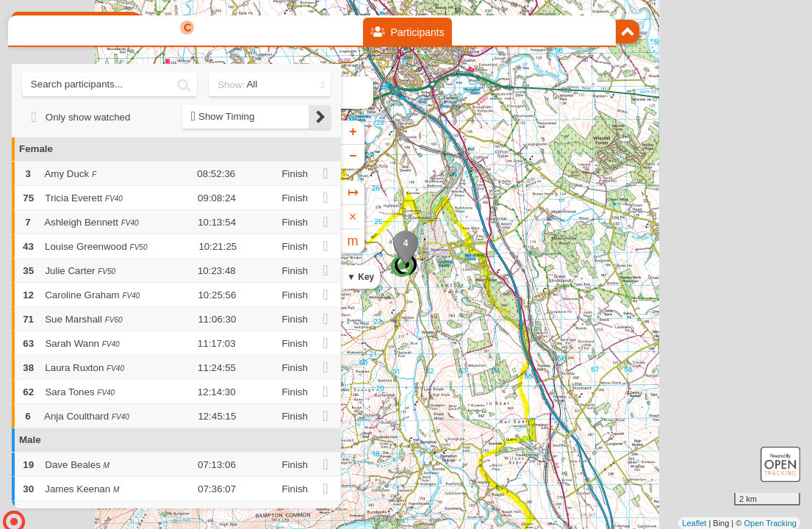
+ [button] (353, 132)
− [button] (353, 156)
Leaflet (694, 523)
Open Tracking (770, 523)
